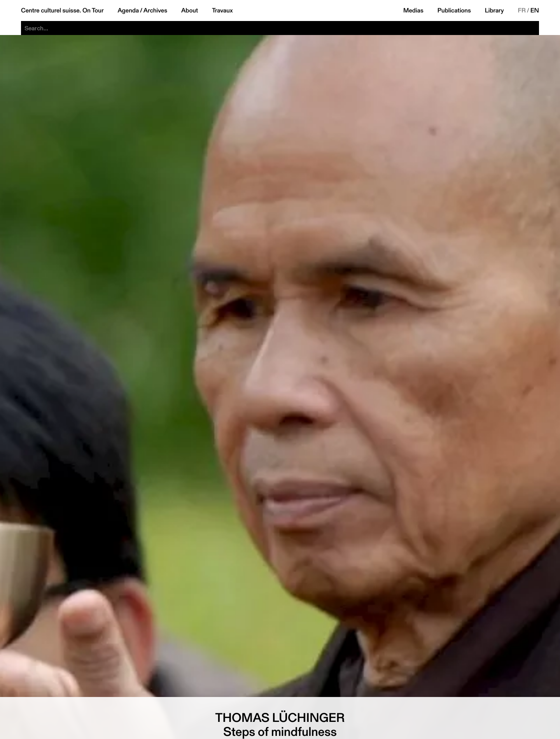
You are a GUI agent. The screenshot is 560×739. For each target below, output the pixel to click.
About (190, 11)
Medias (413, 11)
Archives (155, 11)
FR (522, 11)
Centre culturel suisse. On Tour (62, 11)
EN (535, 11)
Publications (454, 11)
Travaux (222, 11)
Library (494, 11)
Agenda (128, 11)
